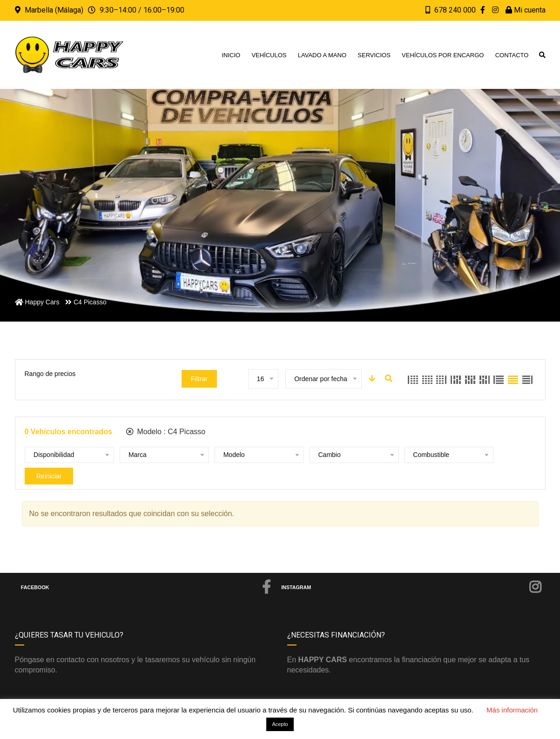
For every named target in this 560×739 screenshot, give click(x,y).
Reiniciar (474, 455)
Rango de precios (50, 374)
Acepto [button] (280, 724)
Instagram (412, 571)
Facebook (146, 571)
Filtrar (199, 379)
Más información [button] (512, 710)
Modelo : (166, 432)
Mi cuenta (526, 10)
